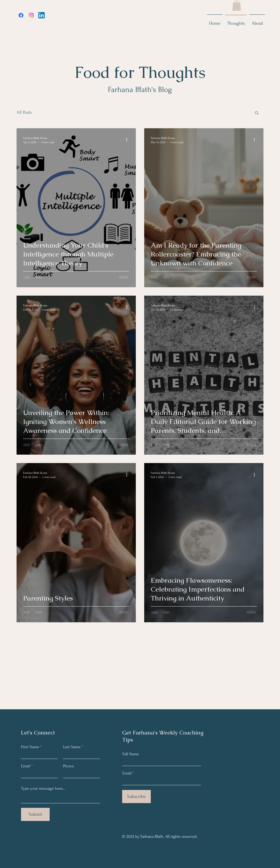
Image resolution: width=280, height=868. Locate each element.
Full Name (131, 754)
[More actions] (128, 140)
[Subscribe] (136, 797)
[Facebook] (21, 15)
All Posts (24, 112)
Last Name (72, 747)
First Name (30, 747)
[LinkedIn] (42, 15)
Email (26, 766)
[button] (237, 5)
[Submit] (35, 814)
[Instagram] (31, 15)
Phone (68, 766)
